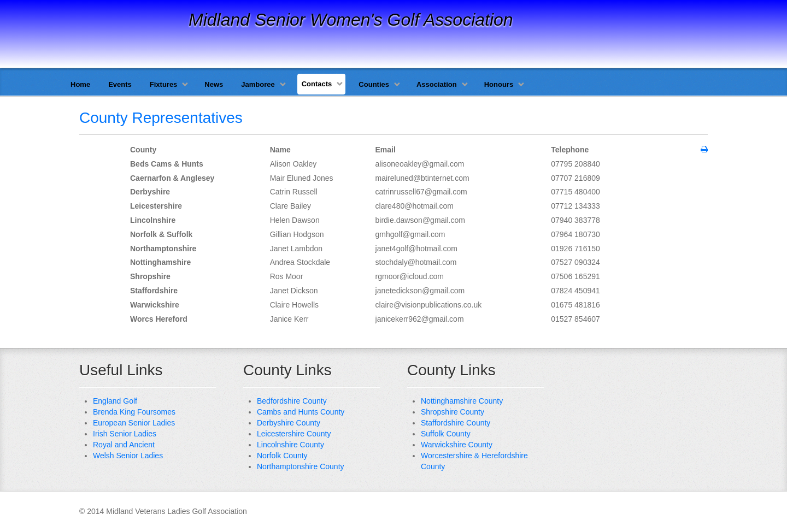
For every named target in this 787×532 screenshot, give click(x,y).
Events (120, 84)
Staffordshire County (456, 423)
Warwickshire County (457, 445)
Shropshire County (453, 412)
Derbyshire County (289, 423)
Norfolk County (282, 456)
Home (80, 84)
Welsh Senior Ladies (128, 456)
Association (437, 84)
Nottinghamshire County (462, 401)
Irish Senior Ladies (125, 434)
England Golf (115, 401)
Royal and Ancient (124, 445)
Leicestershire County (294, 434)
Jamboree (258, 84)
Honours (499, 84)
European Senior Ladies (134, 423)
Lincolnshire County (290, 445)
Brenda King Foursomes (134, 412)
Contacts (317, 84)
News (214, 84)
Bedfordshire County (292, 401)
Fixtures (164, 84)
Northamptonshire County (301, 466)
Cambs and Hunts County (301, 412)
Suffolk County (446, 434)
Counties (374, 84)
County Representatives (161, 118)
